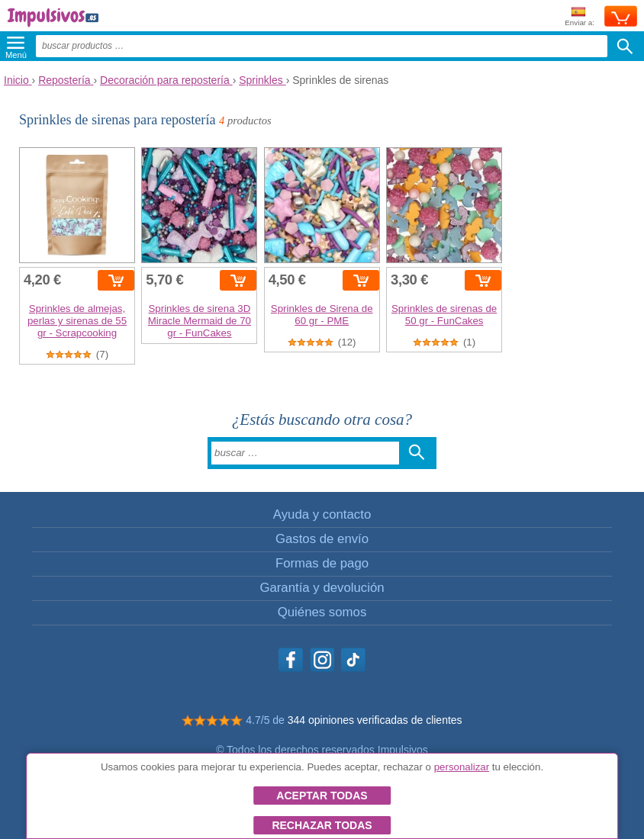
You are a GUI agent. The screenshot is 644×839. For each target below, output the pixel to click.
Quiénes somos (322, 612)
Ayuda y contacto (322, 514)
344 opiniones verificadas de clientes (375, 720)
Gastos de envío (322, 539)
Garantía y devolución (322, 588)
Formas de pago (322, 563)
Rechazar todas (322, 825)
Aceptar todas (322, 796)
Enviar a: (580, 17)
